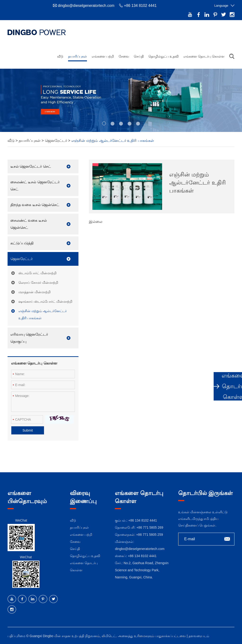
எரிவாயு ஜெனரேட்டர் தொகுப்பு (29, 338)
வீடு (60, 56)
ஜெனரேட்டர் (56, 141)
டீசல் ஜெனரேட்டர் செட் (31, 166)
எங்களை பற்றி (103, 56)
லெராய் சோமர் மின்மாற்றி (38, 283)
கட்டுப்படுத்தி (22, 243)
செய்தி (139, 56)
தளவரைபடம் (199, 636)
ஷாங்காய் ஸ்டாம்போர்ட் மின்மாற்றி (45, 302)
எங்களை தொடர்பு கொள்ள (204, 56)
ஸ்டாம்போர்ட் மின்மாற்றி (37, 273)
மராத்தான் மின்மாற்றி (35, 292)
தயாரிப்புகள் (78, 56)
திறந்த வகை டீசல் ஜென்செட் (35, 205)
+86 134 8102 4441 (142, 556)
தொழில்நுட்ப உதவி (164, 56)
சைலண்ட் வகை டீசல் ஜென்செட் (29, 224)
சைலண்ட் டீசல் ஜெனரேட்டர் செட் (35, 186)
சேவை (124, 56)
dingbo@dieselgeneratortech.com (86, 6)
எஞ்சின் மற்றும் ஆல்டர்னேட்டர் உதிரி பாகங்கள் (113, 141)
